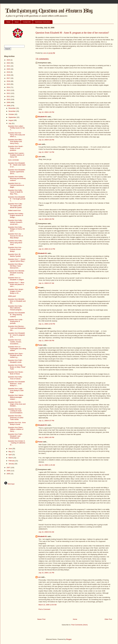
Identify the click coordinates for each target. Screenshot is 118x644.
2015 (9, 84)
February (12, 461)
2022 (9, 63)
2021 (9, 66)
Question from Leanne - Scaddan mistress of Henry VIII (16, 155)
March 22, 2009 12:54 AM (48, 605)
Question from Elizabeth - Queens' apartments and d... (17, 172)
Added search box (14, 210)
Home (8, 22)
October (12, 114)
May (10, 452)
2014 (9, 87)
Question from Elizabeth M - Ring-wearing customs (16, 315)
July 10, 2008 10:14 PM (47, 249)
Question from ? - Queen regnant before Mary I (17, 260)
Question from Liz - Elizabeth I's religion (16, 279)
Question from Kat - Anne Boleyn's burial (17, 423)
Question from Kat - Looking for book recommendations (15, 411)
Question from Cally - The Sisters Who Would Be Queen (15, 206)
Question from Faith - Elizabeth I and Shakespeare (15, 436)
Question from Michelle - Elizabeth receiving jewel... (17, 273)
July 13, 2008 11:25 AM (47, 465)
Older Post (108, 619)
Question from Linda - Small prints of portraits (16, 321)
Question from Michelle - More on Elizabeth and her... (17, 301)
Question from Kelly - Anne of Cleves (15, 378)
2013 (9, 90)
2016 (9, 81)
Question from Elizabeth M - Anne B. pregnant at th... (16, 335)
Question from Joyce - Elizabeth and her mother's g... (16, 355)
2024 (9, 60)
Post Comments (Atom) (79, 625)
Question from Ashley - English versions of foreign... (16, 215)
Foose (40, 345)
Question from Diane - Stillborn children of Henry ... (16, 429)
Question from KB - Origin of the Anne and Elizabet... (17, 404)
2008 (9, 106)
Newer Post (41, 619)
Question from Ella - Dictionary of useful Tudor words (16, 418)
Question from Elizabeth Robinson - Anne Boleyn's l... (16, 384)
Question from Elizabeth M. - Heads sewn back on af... (17, 165)
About (17, 22)
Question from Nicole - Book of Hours (16, 373)
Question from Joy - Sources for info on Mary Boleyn (16, 236)
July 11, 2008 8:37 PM (46, 421)
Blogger (69, 639)
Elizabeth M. (42, 117)
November (12, 111)
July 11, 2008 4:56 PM (46, 341)
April (10, 455)
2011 (9, 96)
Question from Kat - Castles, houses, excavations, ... (15, 342)
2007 (9, 468)
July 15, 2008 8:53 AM (46, 532)
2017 (9, 78)
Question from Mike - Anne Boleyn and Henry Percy (15, 141)
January (12, 464)
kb (39, 287)
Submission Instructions (43, 22)
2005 (9, 474)
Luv (39, 577)
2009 (9, 102)
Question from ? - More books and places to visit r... (16, 284)
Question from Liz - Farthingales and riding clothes (17, 349)
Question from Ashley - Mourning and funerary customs (17, 178)
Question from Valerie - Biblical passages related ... (16, 397)
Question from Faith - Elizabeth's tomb (15, 361)
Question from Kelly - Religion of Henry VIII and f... (16, 229)
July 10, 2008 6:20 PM (46, 140)
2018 (9, 75)
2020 (9, 69)
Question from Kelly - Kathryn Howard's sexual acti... (15, 222)
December (12, 108)
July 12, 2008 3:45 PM (46, 437)
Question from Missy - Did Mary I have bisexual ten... (16, 266)
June (10, 449)
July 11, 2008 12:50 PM (47, 324)
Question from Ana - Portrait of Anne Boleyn (15, 249)
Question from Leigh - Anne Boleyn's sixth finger (16, 390)
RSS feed (9, 484)
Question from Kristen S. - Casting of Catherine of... (17, 443)
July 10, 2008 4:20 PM (46, 112)
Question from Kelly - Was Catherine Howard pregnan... (15, 308)
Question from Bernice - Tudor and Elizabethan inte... (17, 328)
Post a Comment (44, 609)
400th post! (12, 296)
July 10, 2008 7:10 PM (46, 152)
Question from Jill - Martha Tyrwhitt (15, 255)
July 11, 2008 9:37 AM (46, 283)
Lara (40, 144)
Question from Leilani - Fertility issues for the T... (16, 128)
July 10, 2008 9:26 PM (46, 219)
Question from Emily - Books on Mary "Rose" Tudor (17, 367)
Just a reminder (13, 160)
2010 (9, 99)
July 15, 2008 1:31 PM (46, 573)
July (10, 123)
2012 (9, 93)
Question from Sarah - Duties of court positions (16, 148)
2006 (9, 471)
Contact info (27, 22)
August (11, 120)
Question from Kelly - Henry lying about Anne (15, 243)
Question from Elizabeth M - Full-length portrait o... (17, 199)
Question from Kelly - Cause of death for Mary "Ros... (15, 192)
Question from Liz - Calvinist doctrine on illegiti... (16, 185)
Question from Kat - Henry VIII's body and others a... (16, 135)
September (13, 117)
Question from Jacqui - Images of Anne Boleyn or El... (16, 291)
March (11, 458)
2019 (9, 72)
